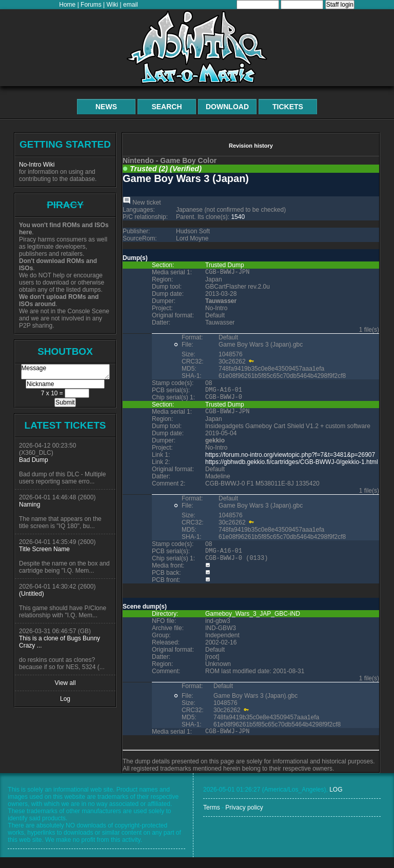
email (131, 5)
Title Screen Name (44, 549)
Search (166, 107)
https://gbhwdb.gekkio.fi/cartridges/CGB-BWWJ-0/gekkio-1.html (292, 468)
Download (227, 107)
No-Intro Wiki (37, 165)
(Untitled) (32, 594)
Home (67, 5)
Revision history (251, 146)
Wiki (113, 5)
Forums (91, 5)
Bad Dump (34, 460)
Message (65, 372)
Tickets (288, 107)
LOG (336, 800)
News (106, 107)
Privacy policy (244, 818)
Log (65, 699)
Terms (212, 818)
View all (65, 683)
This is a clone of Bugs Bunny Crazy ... (60, 642)
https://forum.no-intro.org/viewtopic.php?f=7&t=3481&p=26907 (290, 461)
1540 (238, 217)
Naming (29, 504)
